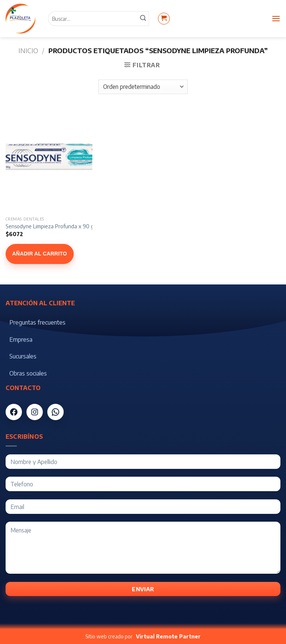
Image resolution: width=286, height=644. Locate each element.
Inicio (28, 50)
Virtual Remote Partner (168, 636)
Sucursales (23, 356)
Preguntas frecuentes (37, 322)
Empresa (21, 339)
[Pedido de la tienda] (143, 87)
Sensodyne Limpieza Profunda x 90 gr (51, 226)
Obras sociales (28, 373)
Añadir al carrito (40, 254)
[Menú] (276, 18)
